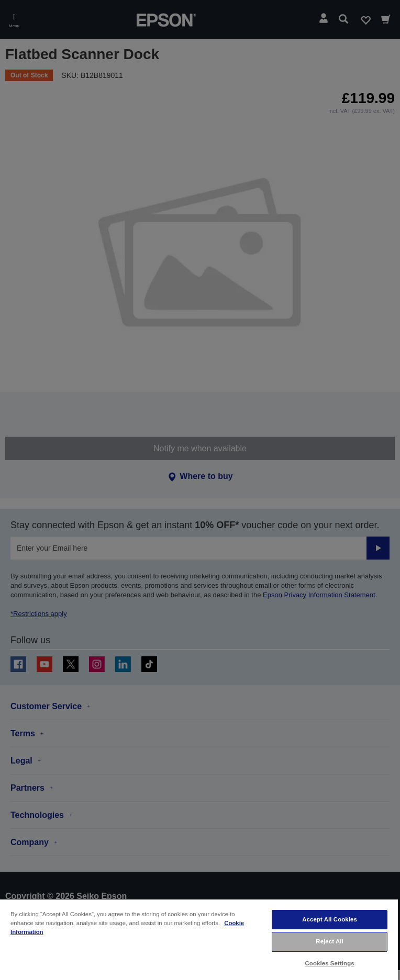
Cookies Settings (330, 963)
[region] (199, 939)
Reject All (330, 941)
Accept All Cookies (330, 919)
